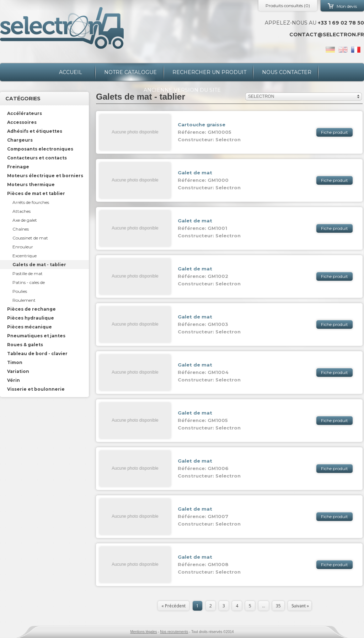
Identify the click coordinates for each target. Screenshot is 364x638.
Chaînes (21, 229)
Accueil (71, 72)
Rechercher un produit (209, 72)
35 (278, 606)
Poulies (20, 291)
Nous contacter (287, 72)
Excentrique (25, 256)
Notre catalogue (130, 72)
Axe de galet (25, 220)
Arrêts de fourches (31, 202)
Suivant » (300, 606)
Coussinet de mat (30, 238)
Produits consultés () (288, 6)
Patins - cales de (29, 282)
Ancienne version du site (182, 90)
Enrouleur (23, 247)
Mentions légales (143, 632)
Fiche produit (334, 132)
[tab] (44, 113)
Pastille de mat (28, 273)
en (343, 50)
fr (356, 50)
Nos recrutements (174, 632)
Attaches (22, 211)
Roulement (24, 300)
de (330, 50)
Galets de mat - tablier (39, 265)
